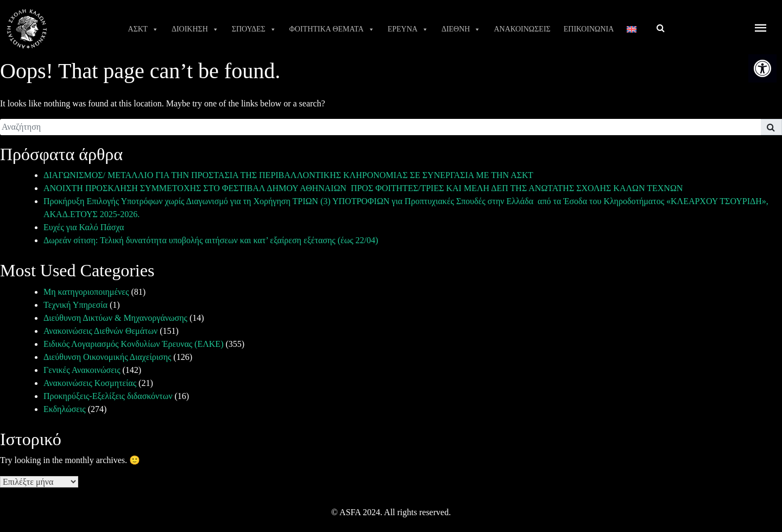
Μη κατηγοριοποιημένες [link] (86, 292)
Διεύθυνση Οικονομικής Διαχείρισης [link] (107, 357)
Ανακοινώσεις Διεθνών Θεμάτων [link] (100, 331)
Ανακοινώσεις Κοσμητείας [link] (90, 383)
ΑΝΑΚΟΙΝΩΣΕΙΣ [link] (522, 29)
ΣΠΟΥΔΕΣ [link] (254, 29)
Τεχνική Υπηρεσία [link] (75, 305)
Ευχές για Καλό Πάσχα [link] (84, 227)
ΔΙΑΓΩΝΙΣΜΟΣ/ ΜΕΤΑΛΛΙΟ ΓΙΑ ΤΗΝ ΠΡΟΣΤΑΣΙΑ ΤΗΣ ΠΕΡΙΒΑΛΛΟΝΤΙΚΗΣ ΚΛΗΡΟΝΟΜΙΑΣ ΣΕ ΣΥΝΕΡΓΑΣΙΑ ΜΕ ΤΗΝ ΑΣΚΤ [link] (288, 175)
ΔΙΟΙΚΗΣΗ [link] (195, 29)
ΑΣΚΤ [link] (143, 29)
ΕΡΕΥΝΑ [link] (408, 29)
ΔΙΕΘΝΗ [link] (461, 29)
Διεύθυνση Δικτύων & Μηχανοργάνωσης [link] (115, 318)
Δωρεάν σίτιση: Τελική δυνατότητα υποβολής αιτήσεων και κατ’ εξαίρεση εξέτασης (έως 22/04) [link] (211, 240)
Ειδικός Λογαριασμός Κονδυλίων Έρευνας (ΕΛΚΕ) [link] (133, 344)
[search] (380, 127)
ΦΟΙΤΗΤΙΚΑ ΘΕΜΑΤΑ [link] (332, 29)
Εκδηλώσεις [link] (65, 409)
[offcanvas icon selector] (761, 29)
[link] (762, 68)
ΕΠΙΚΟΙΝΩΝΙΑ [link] (589, 29)
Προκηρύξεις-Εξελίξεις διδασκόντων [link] (108, 396)
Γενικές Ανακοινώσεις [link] (82, 370)
